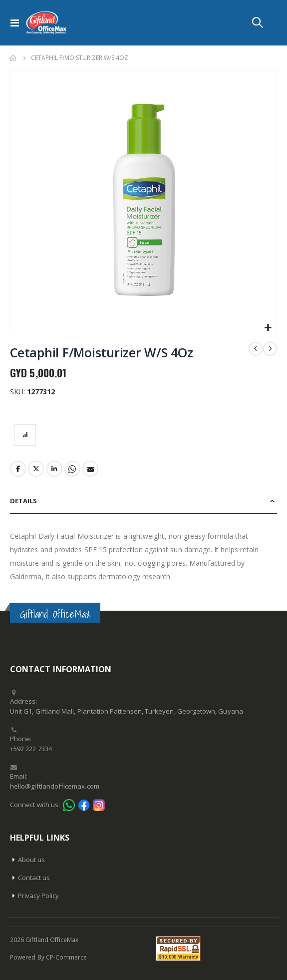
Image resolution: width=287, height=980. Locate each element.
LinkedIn (54, 469)
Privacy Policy (39, 896)
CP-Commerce (67, 957)
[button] (268, 328)
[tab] (143, 501)
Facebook (18, 469)
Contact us (34, 878)
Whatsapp (72, 469)
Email (90, 469)
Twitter (36, 469)
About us (32, 860)
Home (13, 58)
